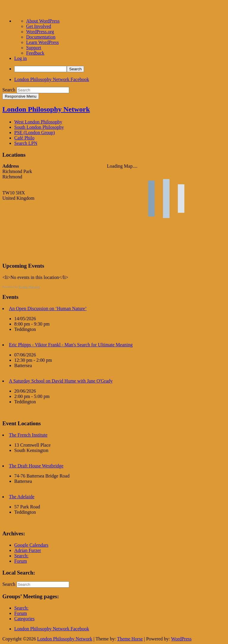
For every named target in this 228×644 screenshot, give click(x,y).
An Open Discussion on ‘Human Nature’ (48, 308)
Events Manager (29, 287)
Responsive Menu (21, 96)
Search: (21, 556)
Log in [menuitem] (20, 58)
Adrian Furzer (28, 550)
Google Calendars (31, 545)
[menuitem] (120, 69)
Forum (21, 561)
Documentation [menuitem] (41, 37)
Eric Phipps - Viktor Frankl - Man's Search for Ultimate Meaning (71, 345)
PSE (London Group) (35, 133)
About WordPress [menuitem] (43, 21)
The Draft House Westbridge (36, 466)
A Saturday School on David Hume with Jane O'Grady (61, 381)
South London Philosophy (39, 127)
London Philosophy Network (46, 109)
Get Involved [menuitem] (39, 26)
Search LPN (26, 143)
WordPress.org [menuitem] (40, 32)
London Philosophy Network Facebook (52, 79)
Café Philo (24, 138)
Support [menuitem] (34, 48)
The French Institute (28, 435)
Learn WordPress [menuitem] (42, 42)
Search (9, 90)
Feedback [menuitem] (35, 53)
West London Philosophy (38, 122)
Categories (24, 619)
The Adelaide (22, 497)
